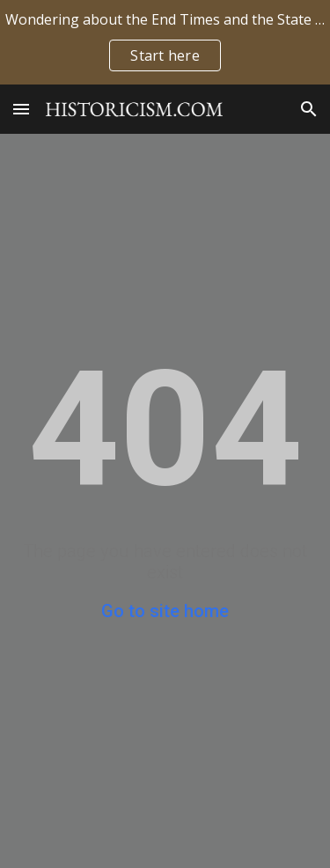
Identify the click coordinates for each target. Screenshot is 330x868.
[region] (165, 42)
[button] (21, 109)
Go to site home (165, 611)
